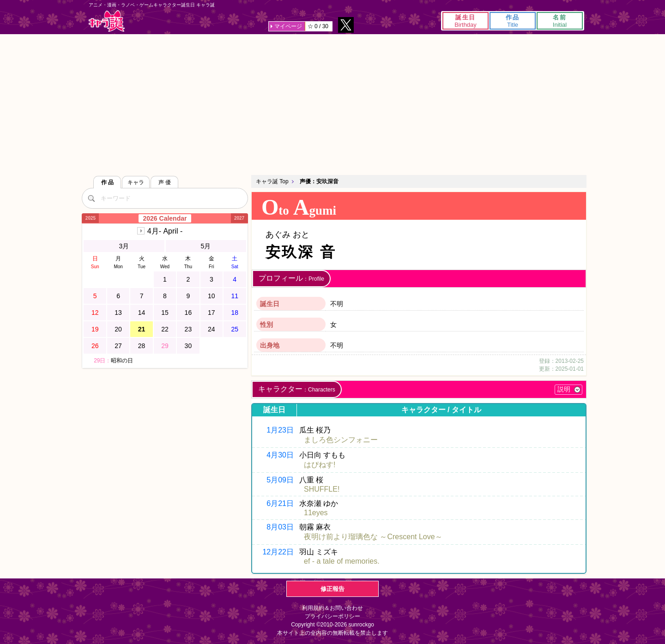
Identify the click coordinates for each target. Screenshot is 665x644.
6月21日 (280, 503)
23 (188, 329)
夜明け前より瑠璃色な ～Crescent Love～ (373, 537)
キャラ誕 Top (272, 181)
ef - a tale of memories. (342, 561)
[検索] (91, 198)
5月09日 (280, 480)
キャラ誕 (107, 21)
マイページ (288, 26)
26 (95, 346)
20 (118, 329)
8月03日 (280, 527)
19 (95, 329)
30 (188, 346)
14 (142, 313)
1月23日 (280, 430)
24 (212, 329)
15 (165, 313)
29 (165, 346)
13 (118, 313)
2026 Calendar (165, 218)
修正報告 (332, 589)
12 (95, 313)
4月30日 (280, 455)
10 (212, 296)
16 (188, 313)
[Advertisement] (332, 103)
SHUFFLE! (322, 489)
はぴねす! (320, 465)
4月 (165, 231)
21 (142, 329)
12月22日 (278, 552)
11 (235, 296)
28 (142, 346)
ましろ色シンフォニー (341, 440)
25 (235, 329)
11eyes (316, 513)
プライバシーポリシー (332, 616)
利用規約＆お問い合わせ (332, 608)
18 (235, 313)
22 (165, 329)
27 (118, 346)
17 (212, 313)
